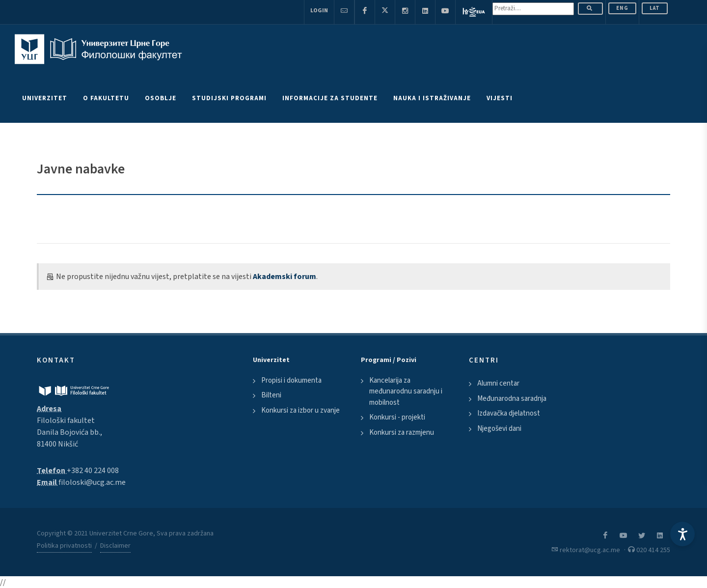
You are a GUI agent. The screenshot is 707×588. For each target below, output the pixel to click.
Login (319, 11)
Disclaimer (115, 546)
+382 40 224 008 (93, 471)
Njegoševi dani (499, 429)
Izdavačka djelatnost (509, 413)
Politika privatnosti (64, 546)
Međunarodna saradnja (512, 399)
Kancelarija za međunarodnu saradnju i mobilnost (406, 392)
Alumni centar (498, 383)
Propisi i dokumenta (291, 380)
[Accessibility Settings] (682, 534)
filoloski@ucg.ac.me (92, 482)
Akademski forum (285, 277)
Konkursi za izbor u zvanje (300, 410)
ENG (622, 8)
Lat (655, 8)
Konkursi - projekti (397, 417)
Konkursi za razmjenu (402, 433)
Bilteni (271, 395)
